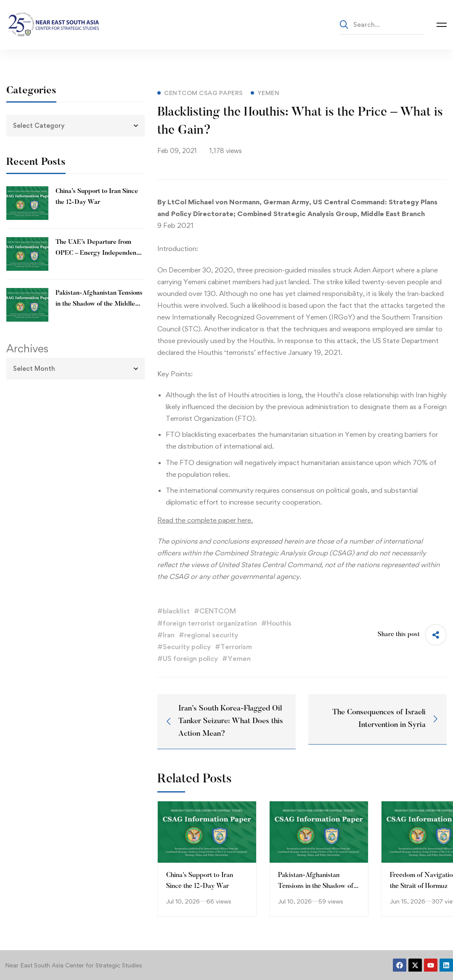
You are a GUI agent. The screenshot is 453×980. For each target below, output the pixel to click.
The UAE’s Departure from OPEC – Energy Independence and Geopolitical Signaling (99, 253)
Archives (27, 349)
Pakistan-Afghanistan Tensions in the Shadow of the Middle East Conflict (99, 304)
